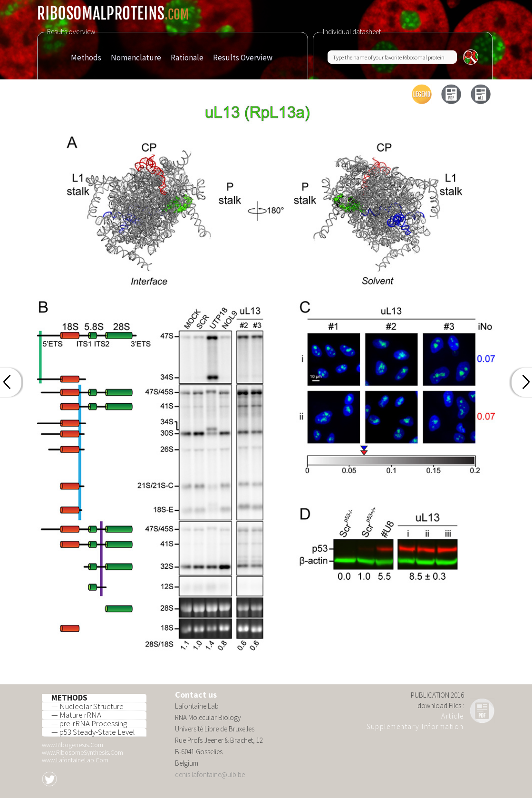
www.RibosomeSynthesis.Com (82, 753)
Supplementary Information (415, 726)
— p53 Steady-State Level (93, 732)
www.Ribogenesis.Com (73, 745)
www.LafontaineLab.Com (75, 760)
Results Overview (243, 58)
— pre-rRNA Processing (89, 724)
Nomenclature (136, 58)
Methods (86, 58)
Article (453, 716)
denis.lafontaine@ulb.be (210, 774)
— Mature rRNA (76, 715)
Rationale (187, 58)
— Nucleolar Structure (87, 707)
